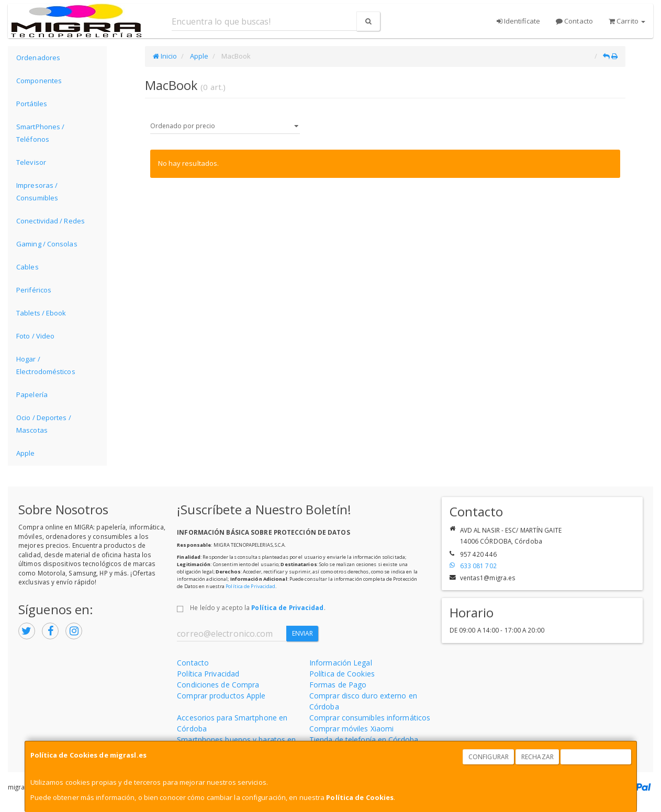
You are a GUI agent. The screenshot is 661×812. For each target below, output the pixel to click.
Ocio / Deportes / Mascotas (44, 424)
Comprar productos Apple (221, 696)
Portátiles (32, 104)
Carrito (627, 21)
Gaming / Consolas (47, 244)
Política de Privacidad (250, 586)
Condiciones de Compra (218, 685)
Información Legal (341, 663)
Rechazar (537, 757)
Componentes (39, 81)
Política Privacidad (208, 674)
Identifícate (518, 21)
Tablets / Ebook (41, 313)
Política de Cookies (360, 797)
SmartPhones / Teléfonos (40, 133)
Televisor (31, 162)
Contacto (574, 21)
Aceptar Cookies (596, 757)
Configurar (489, 757)
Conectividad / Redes (51, 221)
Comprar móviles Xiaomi (351, 729)
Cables (27, 267)
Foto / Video (35, 336)
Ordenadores (38, 58)
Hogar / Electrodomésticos (46, 365)
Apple (26, 453)
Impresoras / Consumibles (37, 191)
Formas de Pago (338, 685)
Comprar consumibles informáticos (370, 718)
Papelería (32, 394)
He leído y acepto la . (257, 607)
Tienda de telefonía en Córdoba (364, 740)
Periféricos (34, 290)
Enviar (303, 633)
